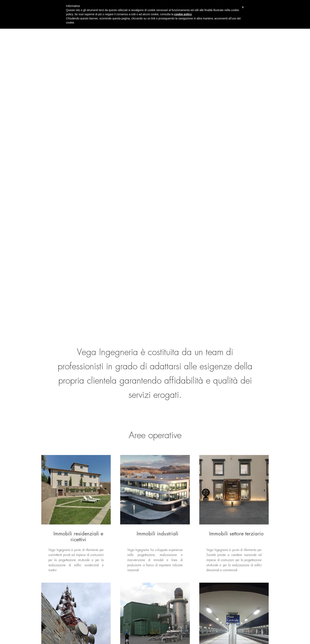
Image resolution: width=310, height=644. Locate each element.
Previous (34, 482)
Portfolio (112, 605)
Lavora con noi (116, 612)
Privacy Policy (49, 642)
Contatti (112, 619)
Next (276, 482)
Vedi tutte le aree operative (155, 409)
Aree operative (88, 619)
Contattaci (102, 542)
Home (83, 605)
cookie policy (183, 14)
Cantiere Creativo (259, 642)
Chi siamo (86, 612)
